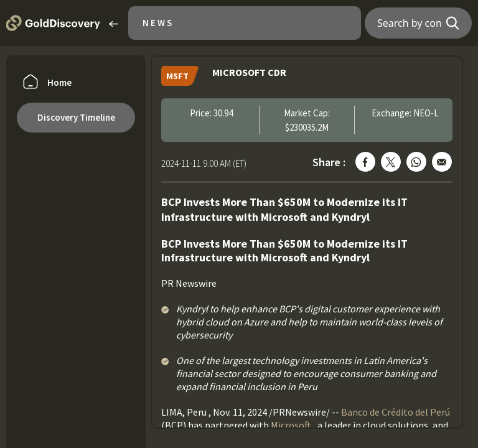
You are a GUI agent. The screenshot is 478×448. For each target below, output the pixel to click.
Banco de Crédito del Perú (396, 412)
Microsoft (291, 425)
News (158, 23)
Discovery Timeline (76, 117)
